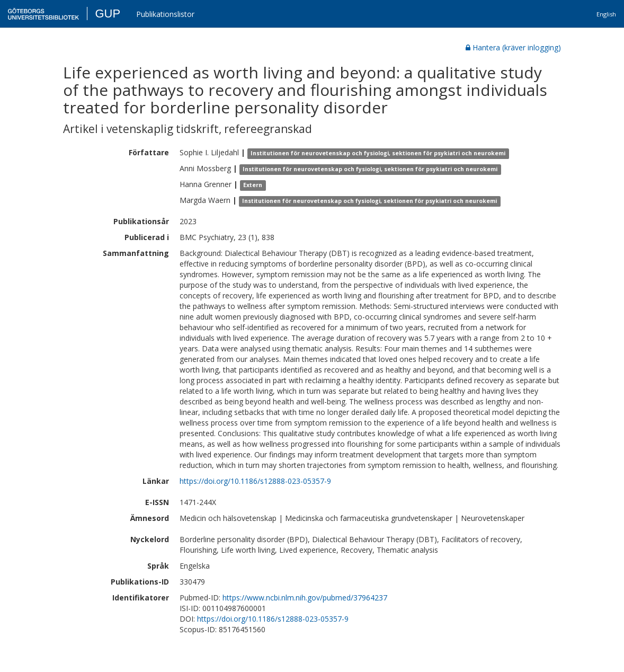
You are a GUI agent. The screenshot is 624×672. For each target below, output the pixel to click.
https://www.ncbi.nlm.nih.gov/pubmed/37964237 (305, 598)
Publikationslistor (165, 14)
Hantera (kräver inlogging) (513, 47)
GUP (108, 14)
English (606, 14)
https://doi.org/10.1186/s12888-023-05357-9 (255, 481)
